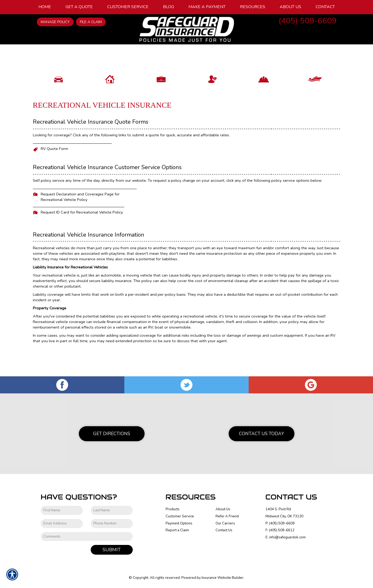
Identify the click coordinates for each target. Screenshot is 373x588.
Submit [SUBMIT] (112, 550)
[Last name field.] (112, 511)
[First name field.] (62, 511)
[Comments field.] (87, 537)
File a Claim (91, 22)
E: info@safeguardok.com (286, 538)
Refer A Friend (227, 517)
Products (173, 509)
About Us (223, 509)
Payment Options (179, 523)
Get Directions (112, 434)
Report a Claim (177, 530)
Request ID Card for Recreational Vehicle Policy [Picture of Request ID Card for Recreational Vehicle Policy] (82, 238)
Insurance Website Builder (223, 578)
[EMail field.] (62, 524)
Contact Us (224, 530)
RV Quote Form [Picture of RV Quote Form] (54, 175)
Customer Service (180, 517)
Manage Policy (55, 22)
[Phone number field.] (112, 524)
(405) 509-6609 (308, 21)
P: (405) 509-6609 (280, 523)
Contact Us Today (262, 434)
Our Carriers (225, 523)
